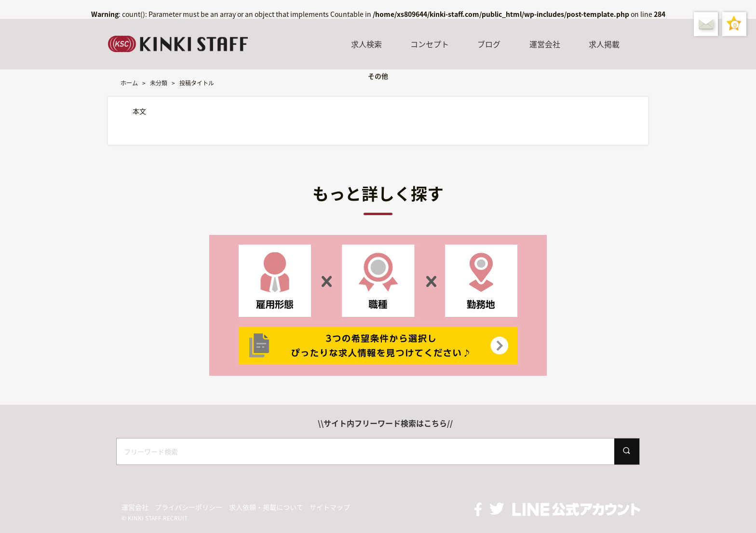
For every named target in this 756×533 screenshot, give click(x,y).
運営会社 (545, 44)
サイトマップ (330, 507)
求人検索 (366, 44)
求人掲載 (604, 44)
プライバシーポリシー (189, 507)
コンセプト (430, 44)
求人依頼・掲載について (266, 507)
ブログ (489, 44)
